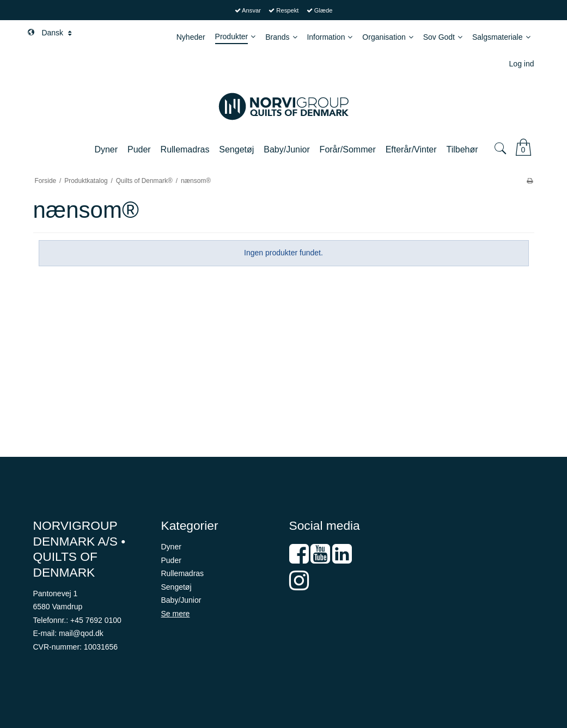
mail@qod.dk (81, 633)
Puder (171, 560)
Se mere (176, 614)
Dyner (171, 547)
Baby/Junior (181, 600)
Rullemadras (183, 573)
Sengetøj (176, 587)
